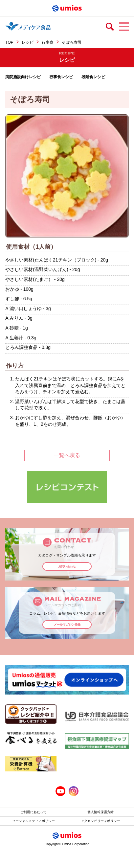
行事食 (48, 42)
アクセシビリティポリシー (100, 821)
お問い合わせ (67, 566)
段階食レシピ (93, 77)
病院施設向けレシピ (23, 77)
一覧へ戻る (67, 455)
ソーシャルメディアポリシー (33, 821)
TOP (9, 42)
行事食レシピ (61, 77)
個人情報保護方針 (100, 812)
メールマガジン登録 (67, 625)
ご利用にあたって (33, 812)
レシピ (28, 42)
